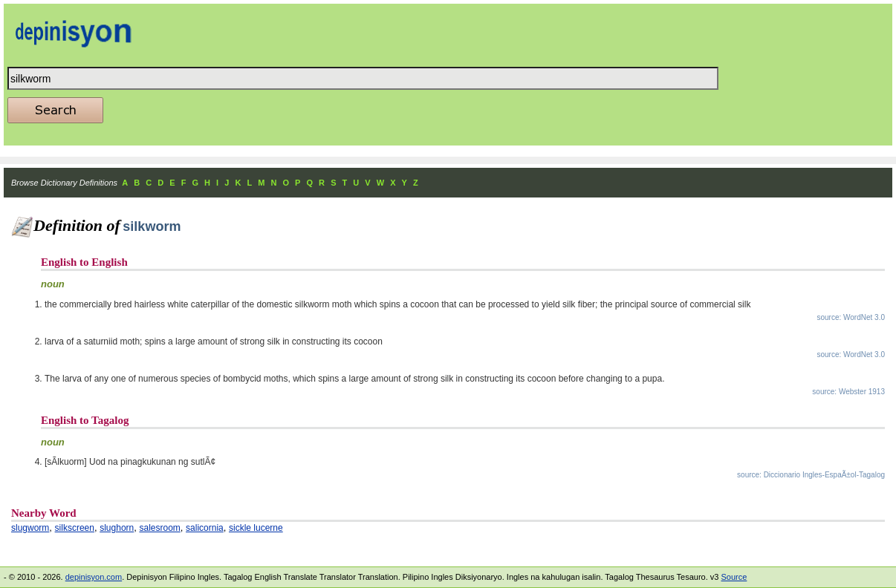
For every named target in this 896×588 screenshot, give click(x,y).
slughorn (117, 528)
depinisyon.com (94, 577)
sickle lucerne (256, 528)
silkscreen (75, 528)
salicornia (205, 528)
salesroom (159, 528)
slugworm (30, 528)
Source (734, 577)
